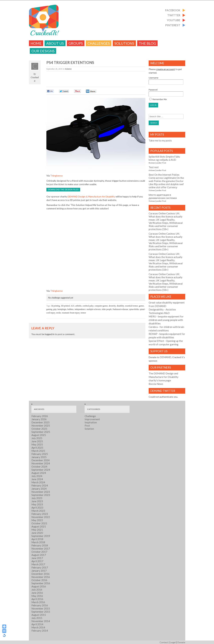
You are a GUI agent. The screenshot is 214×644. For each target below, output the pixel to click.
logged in (50, 334)
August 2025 (39, 435)
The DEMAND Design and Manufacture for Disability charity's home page (164, 377)
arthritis (78, 306)
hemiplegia (62, 309)
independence (80, 309)
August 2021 (39, 526)
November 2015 (41, 608)
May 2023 (37, 504)
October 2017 (39, 552)
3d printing (55, 306)
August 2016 (39, 586)
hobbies (70, 309)
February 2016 (40, 605)
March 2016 (38, 602)
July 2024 (37, 476)
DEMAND (166, 357)
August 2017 (39, 555)
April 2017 (37, 561)
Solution (68, 69)
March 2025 (38, 451)
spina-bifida (134, 309)
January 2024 (39, 489)
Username (166, 81)
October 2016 (39, 580)
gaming (49, 309)
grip (55, 309)
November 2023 (41, 492)
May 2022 (37, 520)
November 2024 (41, 463)
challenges (99, 43)
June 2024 (37, 479)
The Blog (147, 43)
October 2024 (39, 467)
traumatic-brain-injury (71, 313)
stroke (59, 313)
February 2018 (40, 545)
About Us (55, 43)
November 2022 (41, 517)
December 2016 (40, 574)
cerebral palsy (88, 306)
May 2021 (37, 530)
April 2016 (37, 599)
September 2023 (41, 495)
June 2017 (37, 558)
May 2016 (37, 596)
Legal (173, 642)
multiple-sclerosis (94, 309)
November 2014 (41, 621)
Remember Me (158, 99)
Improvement (92, 419)
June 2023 (37, 501)
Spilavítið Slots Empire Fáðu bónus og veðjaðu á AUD (164, 158)
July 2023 (37, 498)
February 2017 (40, 567)
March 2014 (38, 627)
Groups (76, 43)
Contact (164, 642)
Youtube (174, 20)
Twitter (174, 15)
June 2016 (37, 593)
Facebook (173, 10)
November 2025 (41, 426)
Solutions (124, 43)
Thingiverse (56, 176)
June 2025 (37, 441)
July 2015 (37, 618)
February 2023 (40, 514)
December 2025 (40, 422)
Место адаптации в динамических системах (163, 196)
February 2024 (40, 485)
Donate (181, 642)
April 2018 (37, 539)
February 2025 (40, 454)
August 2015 (39, 615)
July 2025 (37, 438)
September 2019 (41, 536)
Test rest (154, 167)
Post (164, 163)
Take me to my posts (160, 140)
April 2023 (37, 508)
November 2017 (41, 549)
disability (120, 306)
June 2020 (37, 533)
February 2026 (40, 416)
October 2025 (39, 429)
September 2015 (41, 612)
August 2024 (39, 473)
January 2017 (39, 571)
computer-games (101, 306)
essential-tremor (131, 306)
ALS (72, 306)
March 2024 (38, 482)
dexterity (112, 306)
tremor (83, 313)
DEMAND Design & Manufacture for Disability (91, 196)
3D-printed (65, 306)
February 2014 (40, 631)
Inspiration (91, 422)
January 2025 (39, 457)
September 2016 (41, 583)
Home (36, 43)
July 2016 (37, 590)
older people (107, 309)
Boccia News (156, 384)
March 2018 (38, 542)
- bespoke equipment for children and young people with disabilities (166, 320)
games (141, 306)
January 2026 (39, 419)
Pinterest (173, 25)
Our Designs (43, 51)
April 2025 (37, 448)
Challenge (90, 416)
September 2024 (41, 470)
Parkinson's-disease (120, 309)
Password (166, 93)
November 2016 (41, 577)
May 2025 (37, 444)
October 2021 (39, 523)
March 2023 (38, 511)
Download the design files (63, 190)
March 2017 (38, 564)
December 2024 (40, 460)
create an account (166, 69)
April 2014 (37, 624)
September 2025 (41, 432)
